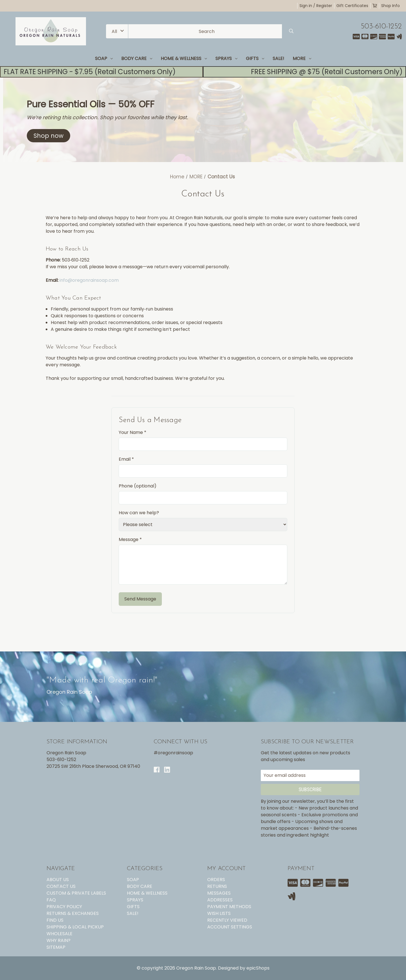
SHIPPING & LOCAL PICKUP (75, 927)
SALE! (278, 58)
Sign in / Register (316, 6)
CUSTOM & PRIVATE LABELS (76, 893)
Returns (217, 886)
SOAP (104, 58)
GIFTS (255, 58)
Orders (216, 880)
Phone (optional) (138, 486)
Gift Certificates (352, 6)
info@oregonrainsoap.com (89, 280)
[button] (48, 136)
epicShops (258, 968)
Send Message (140, 599)
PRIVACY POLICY (64, 907)
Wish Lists (219, 913)
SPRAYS (226, 58)
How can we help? (139, 513)
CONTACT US (61, 886)
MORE (302, 58)
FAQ (51, 900)
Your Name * (133, 432)
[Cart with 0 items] (375, 6)
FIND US (55, 920)
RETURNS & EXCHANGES (73, 913)
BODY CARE (137, 58)
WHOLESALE (59, 934)
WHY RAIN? (59, 940)
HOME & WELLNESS (184, 58)
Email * (126, 459)
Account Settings (230, 927)
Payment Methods (229, 907)
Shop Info (390, 6)
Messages (219, 893)
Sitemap (56, 947)
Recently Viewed (227, 920)
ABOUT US (58, 880)
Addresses (220, 900)
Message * (130, 539)
